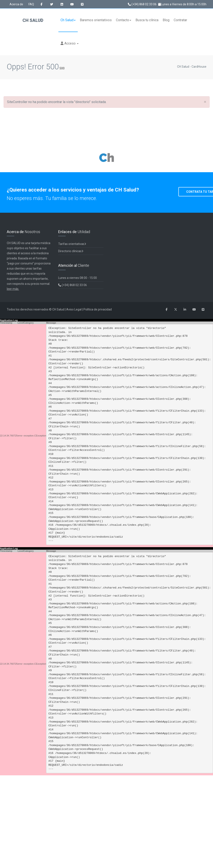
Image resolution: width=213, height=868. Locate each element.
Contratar (180, 20)
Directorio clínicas (71, 251)
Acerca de (16, 4)
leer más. (13, 289)
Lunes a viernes (78, 278)
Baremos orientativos (96, 20)
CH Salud (25, 20)
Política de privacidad (98, 309)
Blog (166, 20)
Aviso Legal (74, 309)
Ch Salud (68, 20)
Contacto (124, 20)
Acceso (70, 43)
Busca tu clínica (147, 20)
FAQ (31, 4)
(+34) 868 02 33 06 (142, 4)
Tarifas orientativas (72, 244)
